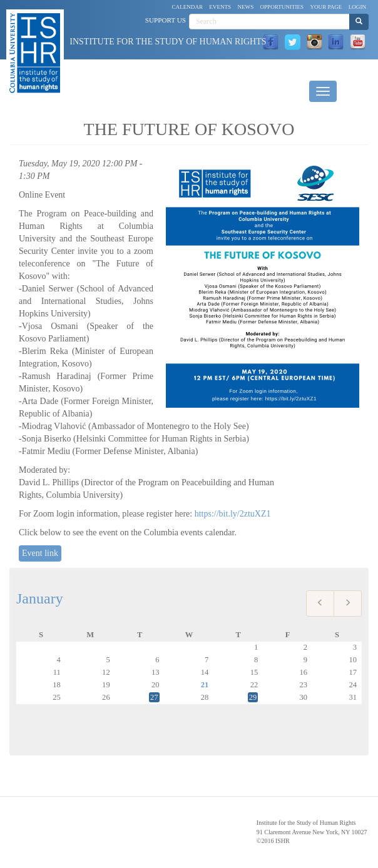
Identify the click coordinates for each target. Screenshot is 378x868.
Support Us (166, 20)
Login (357, 7)
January (40, 598)
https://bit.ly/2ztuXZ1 (233, 514)
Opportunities (282, 7)
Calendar (188, 7)
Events (220, 7)
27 (154, 697)
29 (253, 697)
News (245, 7)
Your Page (326, 7)
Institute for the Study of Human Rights (168, 42)
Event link (40, 553)
